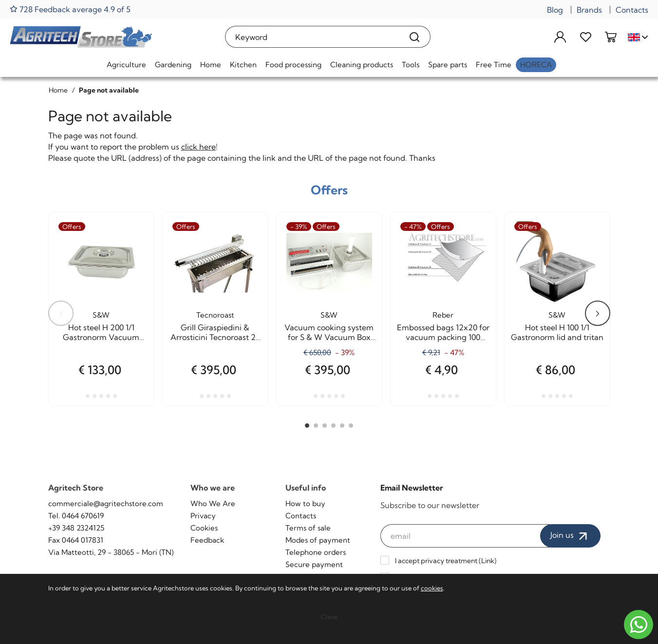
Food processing (293, 65)
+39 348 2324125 (76, 528)
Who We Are (213, 503)
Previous (61, 313)
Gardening (173, 65)
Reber (443, 315)
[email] (465, 536)
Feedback (207, 540)
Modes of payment (318, 540)
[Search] (415, 37)
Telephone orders (316, 552)
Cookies (204, 528)
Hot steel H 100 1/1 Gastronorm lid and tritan (557, 332)
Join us (570, 536)
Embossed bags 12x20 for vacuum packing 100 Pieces (443, 332)
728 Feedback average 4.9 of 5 (70, 9)
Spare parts (448, 65)
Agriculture (126, 65)
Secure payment (314, 564)
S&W (101, 315)
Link (488, 561)
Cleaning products (362, 65)
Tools (411, 65)
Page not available (109, 90)
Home (211, 65)
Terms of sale (308, 528)
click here (198, 147)
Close (329, 617)
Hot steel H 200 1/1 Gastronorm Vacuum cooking (101, 332)
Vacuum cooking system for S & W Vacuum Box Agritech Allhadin (329, 332)
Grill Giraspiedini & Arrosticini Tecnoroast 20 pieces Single (215, 332)
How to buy (305, 503)
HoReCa (536, 65)
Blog (555, 10)
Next (598, 313)
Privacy (203, 516)
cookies (432, 588)
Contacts (632, 10)
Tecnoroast (215, 315)
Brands (589, 10)
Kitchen (243, 65)
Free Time (494, 65)
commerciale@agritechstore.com (106, 503)
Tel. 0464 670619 (76, 516)
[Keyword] (312, 37)
